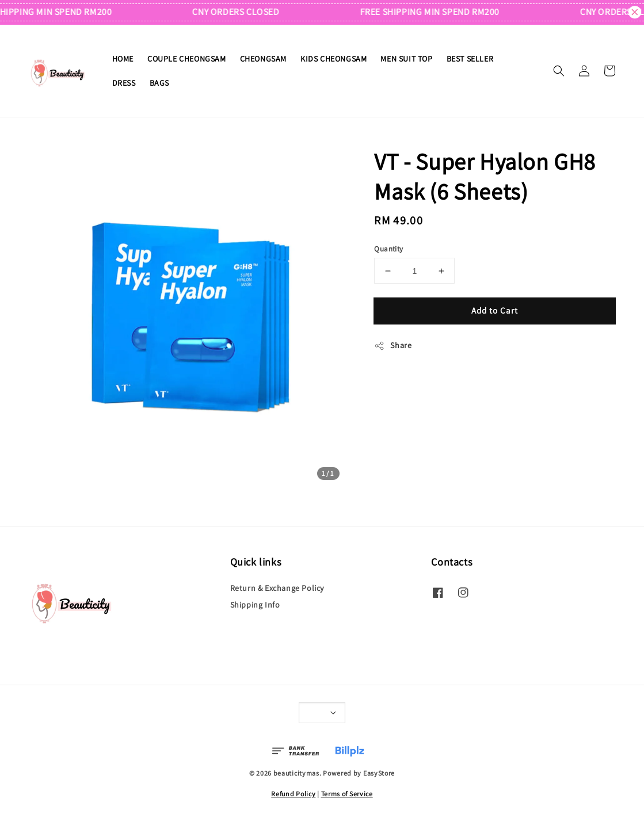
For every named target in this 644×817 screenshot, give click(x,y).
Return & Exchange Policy (277, 588)
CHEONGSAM (263, 59)
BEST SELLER (470, 59)
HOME (123, 59)
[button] (559, 71)
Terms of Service (347, 794)
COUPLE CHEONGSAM (187, 59)
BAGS (159, 83)
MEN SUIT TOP (406, 59)
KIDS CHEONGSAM (334, 59)
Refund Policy (293, 794)
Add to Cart (495, 310)
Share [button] (393, 345)
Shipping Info (255, 605)
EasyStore (379, 773)
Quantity (388, 249)
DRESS (124, 83)
